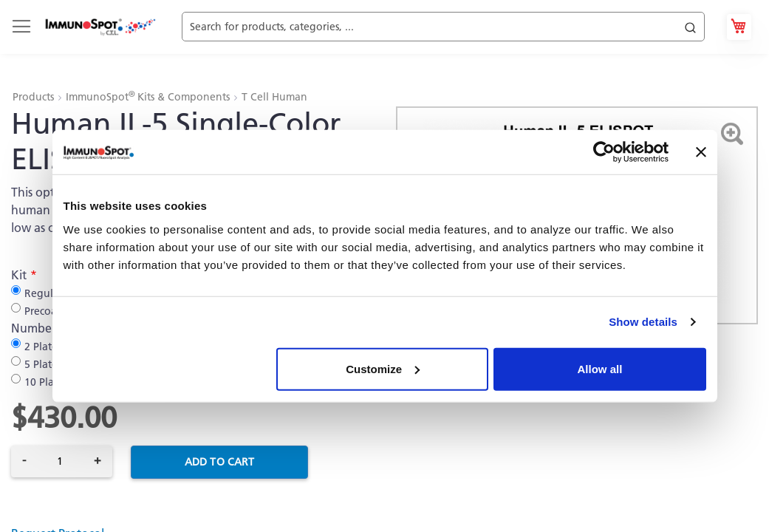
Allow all (600, 368)
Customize (383, 368)
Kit (19, 275)
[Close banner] (701, 152)
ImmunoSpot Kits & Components (149, 97)
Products (35, 97)
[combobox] (443, 27)
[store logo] (100, 27)
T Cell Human (274, 97)
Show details (643, 322)
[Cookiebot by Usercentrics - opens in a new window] (604, 152)
